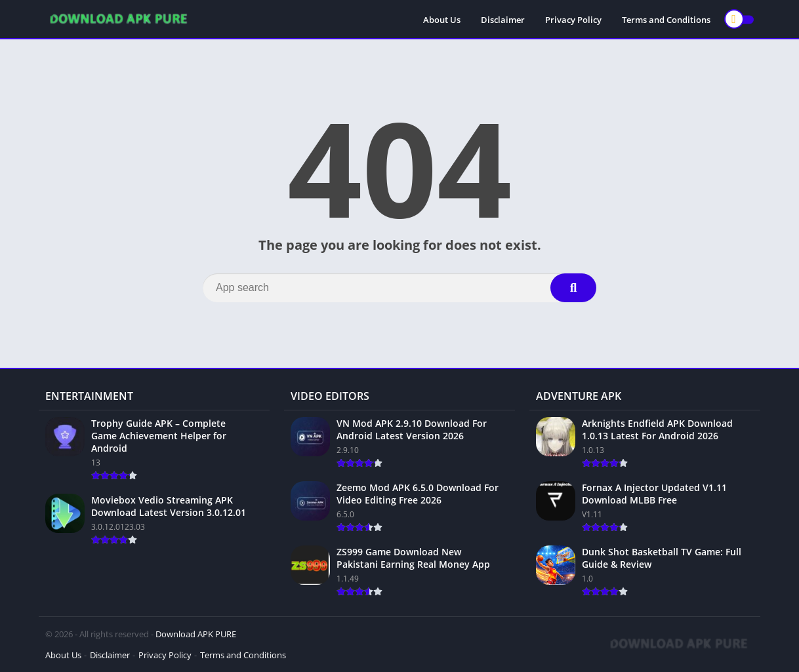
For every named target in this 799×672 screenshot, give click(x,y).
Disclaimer (503, 20)
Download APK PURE (196, 634)
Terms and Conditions (666, 20)
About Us (442, 20)
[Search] (399, 288)
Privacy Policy (573, 20)
